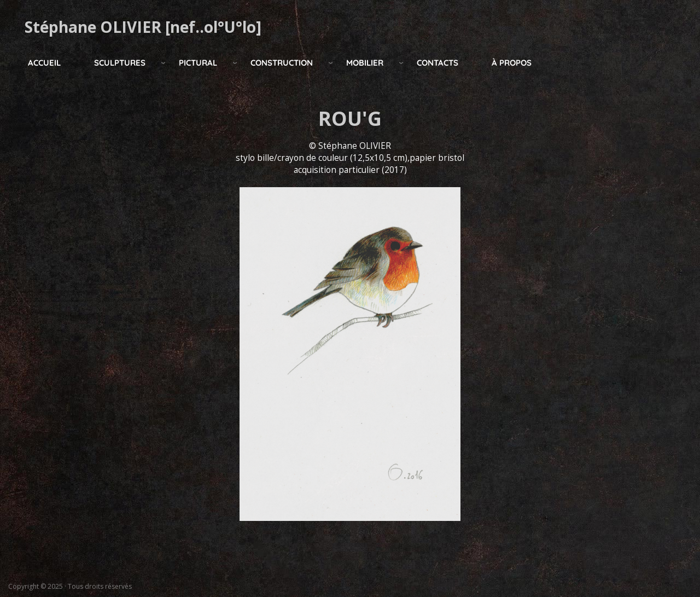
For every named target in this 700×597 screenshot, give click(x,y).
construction (282, 63)
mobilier (365, 63)
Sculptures (120, 63)
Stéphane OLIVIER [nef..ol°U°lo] (143, 27)
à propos (512, 63)
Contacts (437, 63)
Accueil (44, 63)
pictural (198, 63)
